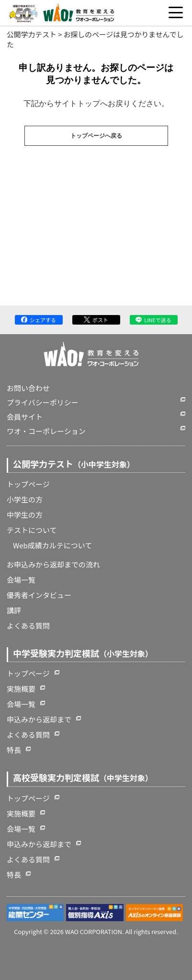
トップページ (28, 484)
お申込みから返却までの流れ (53, 564)
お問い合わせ (28, 388)
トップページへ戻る (96, 136)
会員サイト (25, 417)
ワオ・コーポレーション (46, 431)
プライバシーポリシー (43, 402)
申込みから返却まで (39, 719)
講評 (14, 610)
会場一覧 (21, 580)
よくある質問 (28, 626)
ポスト (96, 320)
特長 (14, 750)
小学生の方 (25, 499)
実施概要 (21, 689)
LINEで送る (153, 320)
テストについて (32, 530)
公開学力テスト (32, 34)
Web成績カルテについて (52, 545)
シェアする (39, 320)
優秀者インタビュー (39, 595)
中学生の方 (25, 515)
